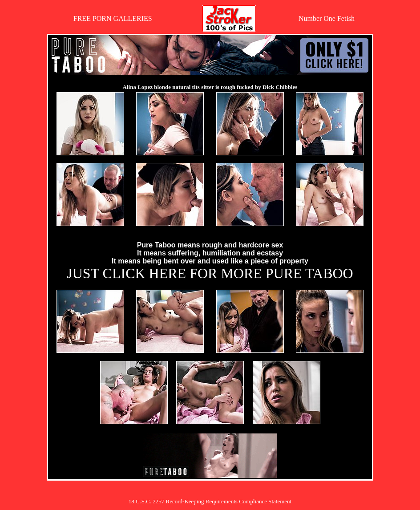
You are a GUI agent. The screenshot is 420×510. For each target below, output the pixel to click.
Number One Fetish (327, 18)
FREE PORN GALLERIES (113, 18)
